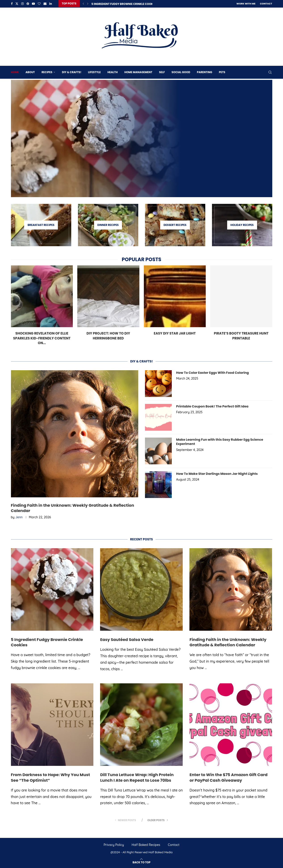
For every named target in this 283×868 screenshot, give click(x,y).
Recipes (47, 72)
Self (162, 72)
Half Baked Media (160, 852)
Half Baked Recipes (146, 845)
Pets (222, 72)
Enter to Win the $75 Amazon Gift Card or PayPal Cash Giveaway (228, 777)
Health (113, 72)
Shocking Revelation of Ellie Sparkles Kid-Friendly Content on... (42, 338)
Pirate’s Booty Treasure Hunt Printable (241, 335)
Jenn (19, 517)
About (30, 72)
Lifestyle (94, 72)
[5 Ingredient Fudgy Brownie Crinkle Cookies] (142, 138)
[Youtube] (33, 4)
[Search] (270, 72)
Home (15, 72)
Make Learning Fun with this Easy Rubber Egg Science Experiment (219, 441)
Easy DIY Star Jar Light (175, 333)
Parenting (204, 72)
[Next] (88, 4)
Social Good (181, 72)
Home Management (138, 72)
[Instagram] (22, 4)
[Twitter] (17, 4)
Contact (266, 4)
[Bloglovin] (39, 4)
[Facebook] (12, 4)
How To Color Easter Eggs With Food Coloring (212, 372)
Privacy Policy (114, 845)
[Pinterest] (28, 4)
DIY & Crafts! (72, 72)
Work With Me (246, 4)
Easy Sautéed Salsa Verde (127, 639)
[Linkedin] (51, 4)
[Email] (45, 4)
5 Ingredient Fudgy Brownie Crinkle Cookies (124, 4)
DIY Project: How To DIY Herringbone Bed (108, 335)
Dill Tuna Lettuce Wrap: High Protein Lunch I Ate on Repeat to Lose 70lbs (137, 777)
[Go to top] (142, 862)
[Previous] (83, 4)
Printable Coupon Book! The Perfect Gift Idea (212, 406)
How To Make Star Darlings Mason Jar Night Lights (216, 473)
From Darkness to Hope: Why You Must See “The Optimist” (50, 777)
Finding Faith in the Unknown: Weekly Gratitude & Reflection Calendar (73, 508)
